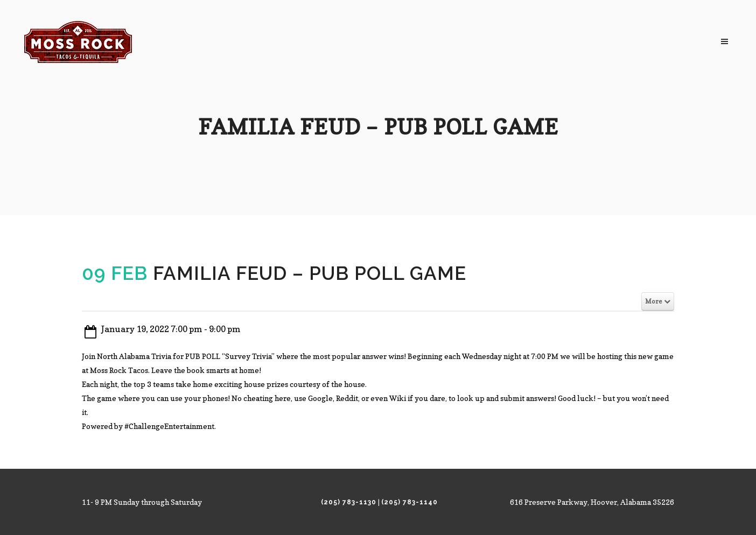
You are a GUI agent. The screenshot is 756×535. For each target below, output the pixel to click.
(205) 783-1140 (409, 502)
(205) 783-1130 (349, 502)
